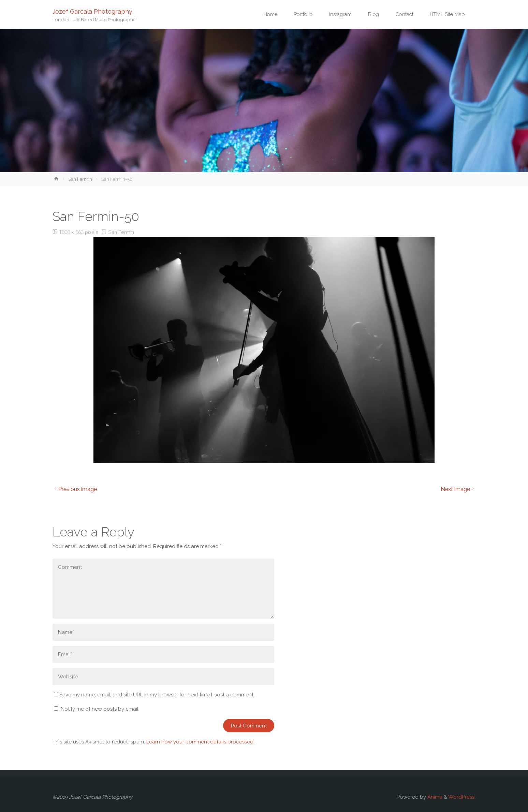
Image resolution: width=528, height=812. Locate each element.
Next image (458, 489)
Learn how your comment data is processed (200, 742)
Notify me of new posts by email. (100, 709)
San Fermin (80, 179)
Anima (434, 797)
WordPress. (462, 797)
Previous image (75, 489)
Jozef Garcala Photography (92, 11)
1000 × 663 (72, 232)
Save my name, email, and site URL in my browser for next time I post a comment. (154, 695)
